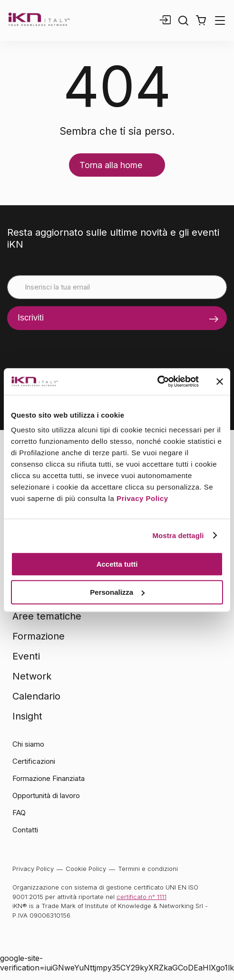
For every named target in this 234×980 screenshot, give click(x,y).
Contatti (25, 830)
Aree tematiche (47, 616)
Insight (27, 716)
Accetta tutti (117, 564)
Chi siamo (28, 744)
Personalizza (117, 592)
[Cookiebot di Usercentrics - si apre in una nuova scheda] (157, 381)
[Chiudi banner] (220, 381)
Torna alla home (111, 165)
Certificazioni (34, 761)
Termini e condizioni (148, 869)
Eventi (26, 656)
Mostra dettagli (178, 535)
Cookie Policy (86, 869)
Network (32, 676)
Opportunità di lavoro (46, 795)
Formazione (39, 636)
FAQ (19, 813)
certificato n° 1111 (141, 897)
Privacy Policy (142, 498)
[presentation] (79, 349)
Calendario (36, 696)
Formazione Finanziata (49, 778)
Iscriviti (31, 318)
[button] (201, 20)
